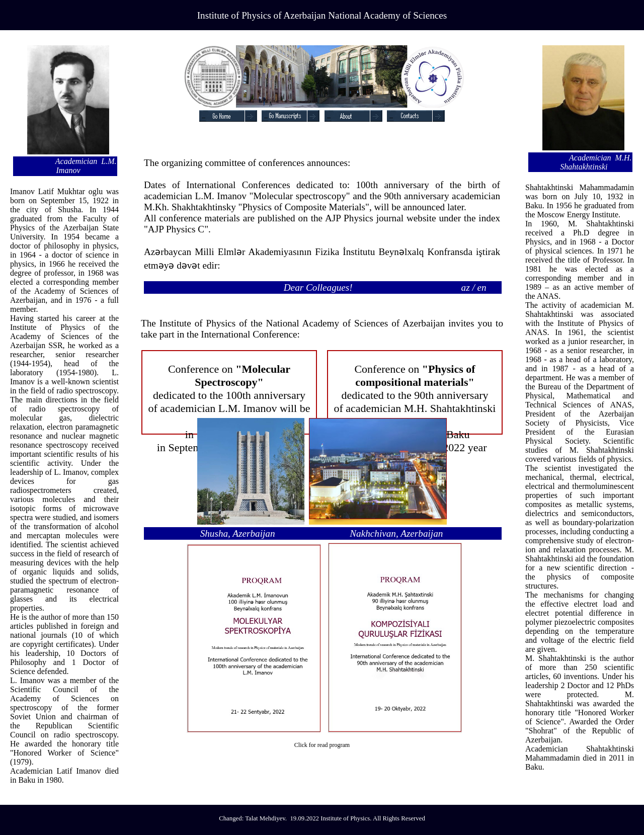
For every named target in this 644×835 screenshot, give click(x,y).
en (482, 287)
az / (468, 287)
